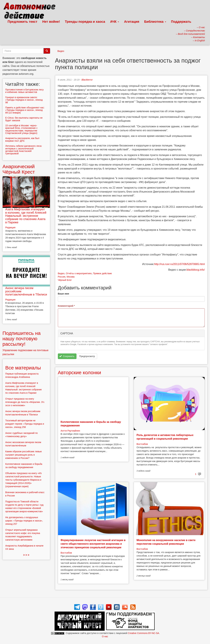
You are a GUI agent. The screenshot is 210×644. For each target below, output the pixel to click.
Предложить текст (22, 22)
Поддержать (181, 22)
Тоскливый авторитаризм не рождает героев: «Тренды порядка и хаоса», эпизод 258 (25, 424)
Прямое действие (102, 273)
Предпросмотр (87, 356)
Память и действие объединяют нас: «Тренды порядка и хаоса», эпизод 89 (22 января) (25, 110)
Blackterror (87, 80)
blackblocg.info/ (196, 270)
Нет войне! (51, 22)
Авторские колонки (79, 372)
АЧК (115, 22)
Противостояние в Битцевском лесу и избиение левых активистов (24, 91)
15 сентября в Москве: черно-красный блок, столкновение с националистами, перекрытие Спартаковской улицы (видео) (21, 129)
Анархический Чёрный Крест (19, 169)
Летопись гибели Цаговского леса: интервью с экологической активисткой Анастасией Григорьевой (24, 150)
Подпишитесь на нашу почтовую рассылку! (22, 339)
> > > (26, 555)
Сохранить (67, 356)
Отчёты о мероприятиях (79, 273)
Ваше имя (63, 294)
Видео (61, 51)
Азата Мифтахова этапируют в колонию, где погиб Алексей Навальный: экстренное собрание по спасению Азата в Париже (26, 216)
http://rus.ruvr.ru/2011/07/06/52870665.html (179, 264)
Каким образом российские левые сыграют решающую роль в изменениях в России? (23, 455)
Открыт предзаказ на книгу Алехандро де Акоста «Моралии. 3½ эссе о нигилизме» (25, 402)
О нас (105, 636)
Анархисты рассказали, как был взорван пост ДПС (22, 139)
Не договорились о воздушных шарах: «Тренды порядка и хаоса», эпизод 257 (24, 521)
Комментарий (66, 306)
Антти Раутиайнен (70, 431)
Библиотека (155, 22)
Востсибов (142, 444)
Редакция (10, 227)
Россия (62, 277)
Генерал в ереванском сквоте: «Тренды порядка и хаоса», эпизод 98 (24, 100)
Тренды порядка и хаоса (85, 22)
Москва (71, 277)
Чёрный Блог (65, 280)
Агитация (132, 22)
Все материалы (23, 368)
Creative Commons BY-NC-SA (143, 633)
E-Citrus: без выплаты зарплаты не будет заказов (24, 119)
